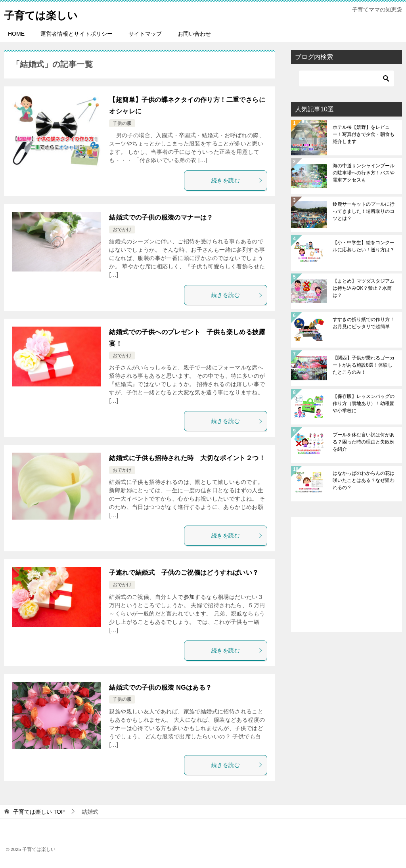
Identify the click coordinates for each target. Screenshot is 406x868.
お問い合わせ (194, 34)
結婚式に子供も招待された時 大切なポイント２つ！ (187, 458)
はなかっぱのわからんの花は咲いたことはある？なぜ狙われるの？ (364, 480)
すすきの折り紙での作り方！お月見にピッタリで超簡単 (364, 323)
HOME (16, 34)
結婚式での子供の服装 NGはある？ (160, 687)
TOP (39, 812)
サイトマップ (145, 34)
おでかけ (122, 229)
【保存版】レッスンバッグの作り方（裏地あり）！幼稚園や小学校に (364, 403)
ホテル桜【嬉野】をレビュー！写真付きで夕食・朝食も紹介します (364, 134)
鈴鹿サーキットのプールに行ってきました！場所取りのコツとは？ (364, 211)
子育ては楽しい (46, 14)
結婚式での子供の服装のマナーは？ (161, 217)
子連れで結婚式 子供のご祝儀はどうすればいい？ (184, 573)
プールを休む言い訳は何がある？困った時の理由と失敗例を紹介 (364, 442)
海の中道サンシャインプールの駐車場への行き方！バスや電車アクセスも (364, 173)
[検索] (347, 78)
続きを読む (237, 180)
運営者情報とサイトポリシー (77, 34)
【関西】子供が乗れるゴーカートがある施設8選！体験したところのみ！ (364, 365)
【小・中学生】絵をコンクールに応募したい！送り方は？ (364, 246)
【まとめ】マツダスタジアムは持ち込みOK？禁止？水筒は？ (364, 288)
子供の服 (122, 123)
